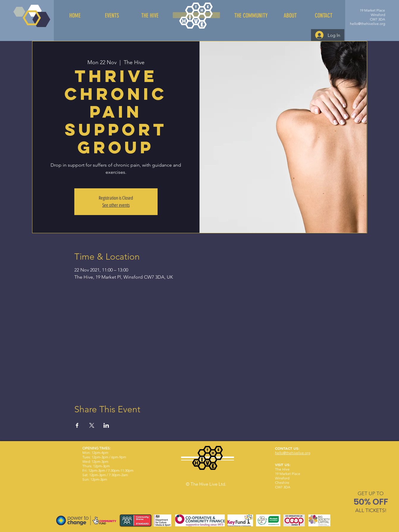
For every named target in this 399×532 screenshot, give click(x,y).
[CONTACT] (323, 15)
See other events (116, 205)
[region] (371, 503)
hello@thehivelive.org (367, 24)
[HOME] (75, 15)
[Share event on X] (92, 425)
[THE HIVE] (150, 15)
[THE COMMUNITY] (251, 15)
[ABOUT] (290, 15)
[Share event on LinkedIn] (106, 425)
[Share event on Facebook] (77, 425)
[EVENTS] (112, 15)
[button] (371, 493)
